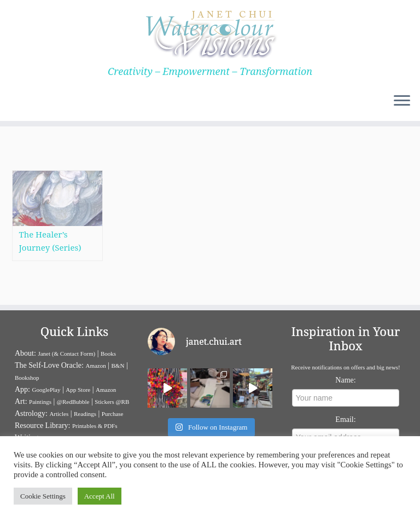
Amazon (95, 366)
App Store (78, 390)
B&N (118, 366)
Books (108, 354)
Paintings (40, 402)
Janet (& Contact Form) (66, 354)
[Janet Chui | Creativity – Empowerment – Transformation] (210, 33)
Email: (345, 419)
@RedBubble (73, 402)
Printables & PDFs (95, 426)
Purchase (113, 414)
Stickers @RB (112, 402)
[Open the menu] (402, 101)
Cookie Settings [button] (43, 496)
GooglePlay (46, 390)
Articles (59, 414)
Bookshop (27, 378)
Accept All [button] (100, 496)
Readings (85, 414)
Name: (345, 380)
